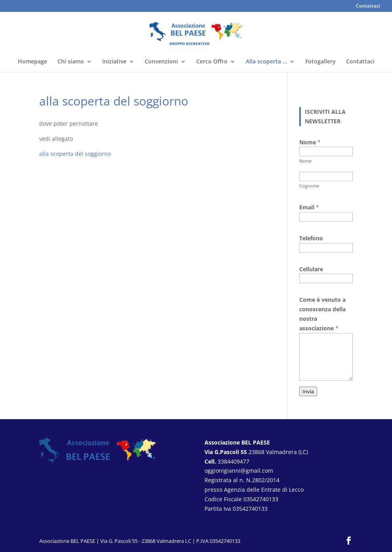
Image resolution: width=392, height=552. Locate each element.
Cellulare (311, 269)
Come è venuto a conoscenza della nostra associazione (322, 314)
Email (309, 207)
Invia (308, 391)
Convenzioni (161, 62)
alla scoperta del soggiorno (75, 154)
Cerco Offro (212, 62)
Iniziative (114, 62)
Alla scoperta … (266, 62)
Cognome (309, 186)
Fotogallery (320, 62)
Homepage (33, 62)
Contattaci (368, 6)
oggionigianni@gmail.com (239, 471)
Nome (305, 161)
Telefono (311, 238)
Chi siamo (71, 62)
